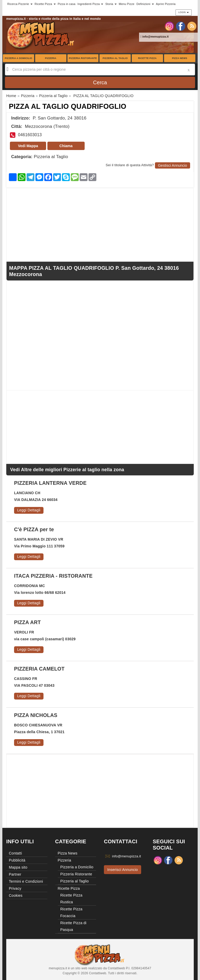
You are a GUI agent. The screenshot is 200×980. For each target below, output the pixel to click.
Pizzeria (51, 58)
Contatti (15, 853)
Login (184, 12)
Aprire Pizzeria (166, 4)
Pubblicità (17, 860)
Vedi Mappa (28, 146)
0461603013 (30, 135)
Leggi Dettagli (29, 510)
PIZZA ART (27, 622)
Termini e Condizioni (26, 881)
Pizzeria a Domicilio (18, 58)
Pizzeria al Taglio (115, 58)
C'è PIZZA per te (34, 529)
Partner (15, 874)
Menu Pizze (127, 4)
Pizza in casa (67, 4)
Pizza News (179, 58)
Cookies (16, 895)
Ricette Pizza (147, 58)
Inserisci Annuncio (123, 870)
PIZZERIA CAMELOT (39, 669)
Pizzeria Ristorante (83, 58)
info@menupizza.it (155, 37)
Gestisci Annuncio (173, 165)
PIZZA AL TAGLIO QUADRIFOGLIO (68, 106)
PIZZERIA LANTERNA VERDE (50, 483)
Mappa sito (18, 867)
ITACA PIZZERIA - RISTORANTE (53, 576)
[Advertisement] (100, 225)
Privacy (15, 888)
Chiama (66, 146)
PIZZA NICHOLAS (36, 715)
